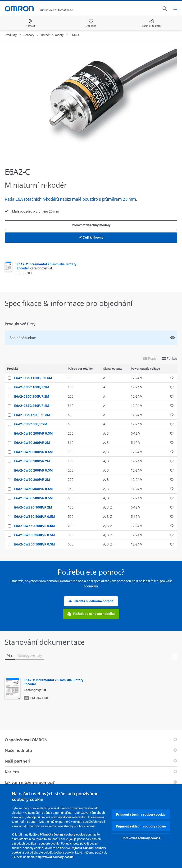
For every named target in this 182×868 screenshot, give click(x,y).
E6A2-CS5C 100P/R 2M (32, 387)
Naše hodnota (18, 750)
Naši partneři (18, 761)
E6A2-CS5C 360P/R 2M (32, 406)
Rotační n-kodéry (52, 35)
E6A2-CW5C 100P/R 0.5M (33, 452)
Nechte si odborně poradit (91, 601)
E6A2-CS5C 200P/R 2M (32, 396)
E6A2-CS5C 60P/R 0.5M (32, 415)
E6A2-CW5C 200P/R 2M (32, 480)
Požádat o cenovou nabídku (91, 614)
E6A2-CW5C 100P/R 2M (32, 461)
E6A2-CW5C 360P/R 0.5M (33, 489)
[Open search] (164, 9)
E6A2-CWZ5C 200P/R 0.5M (34, 526)
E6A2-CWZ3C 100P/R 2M (33, 507)
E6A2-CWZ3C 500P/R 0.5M (34, 517)
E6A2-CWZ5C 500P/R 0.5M (34, 544)
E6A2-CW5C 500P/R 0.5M (33, 498)
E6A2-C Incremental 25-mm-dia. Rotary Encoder (46, 266)
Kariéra (12, 772)
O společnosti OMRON (26, 740)
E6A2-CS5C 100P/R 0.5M (33, 378)
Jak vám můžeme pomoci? (30, 782)
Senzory (29, 35)
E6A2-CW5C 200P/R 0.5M (33, 470)
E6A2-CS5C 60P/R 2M (31, 424)
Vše (10, 655)
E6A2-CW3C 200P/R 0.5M (33, 433)
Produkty (11, 35)
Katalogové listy (30, 655)
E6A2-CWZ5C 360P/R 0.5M (34, 535)
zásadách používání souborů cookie (36, 843)
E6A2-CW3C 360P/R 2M (32, 443)
